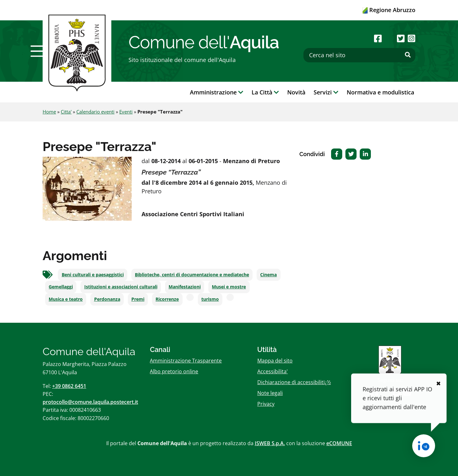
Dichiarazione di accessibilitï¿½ (294, 382)
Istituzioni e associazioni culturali (121, 287)
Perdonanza (107, 299)
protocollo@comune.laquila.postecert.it (90, 402)
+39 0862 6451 (69, 386)
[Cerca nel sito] (359, 55)
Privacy (266, 404)
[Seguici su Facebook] (378, 38)
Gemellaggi (61, 287)
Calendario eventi (95, 112)
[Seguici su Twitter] (401, 38)
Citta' (66, 112)
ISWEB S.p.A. (270, 443)
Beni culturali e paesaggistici (93, 275)
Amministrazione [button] (217, 92)
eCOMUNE (339, 443)
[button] (39, 51)
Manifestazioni (185, 287)
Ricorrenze (167, 299)
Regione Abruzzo (389, 10)
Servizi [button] (326, 92)
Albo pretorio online (174, 371)
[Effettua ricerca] (408, 55)
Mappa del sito (275, 361)
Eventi (126, 112)
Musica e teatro (66, 299)
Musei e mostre (229, 287)
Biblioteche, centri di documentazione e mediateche (192, 275)
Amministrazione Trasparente (186, 361)
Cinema (268, 275)
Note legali (270, 393)
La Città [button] (265, 92)
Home (49, 112)
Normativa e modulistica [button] (380, 92)
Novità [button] (296, 92)
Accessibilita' (273, 371)
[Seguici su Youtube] (389, 38)
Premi (138, 299)
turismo (210, 299)
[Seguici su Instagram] (412, 38)
